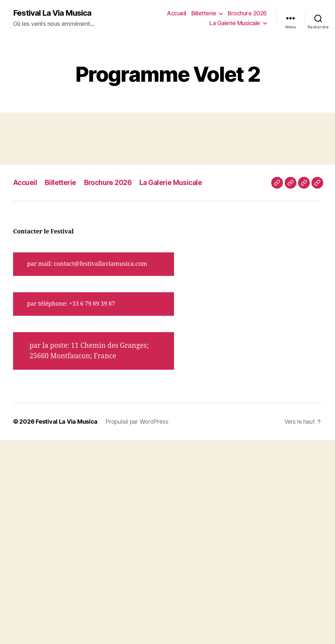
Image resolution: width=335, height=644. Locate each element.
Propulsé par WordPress (137, 422)
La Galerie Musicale (235, 23)
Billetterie (204, 13)
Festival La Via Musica (52, 13)
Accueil (176, 13)
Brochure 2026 (247, 13)
